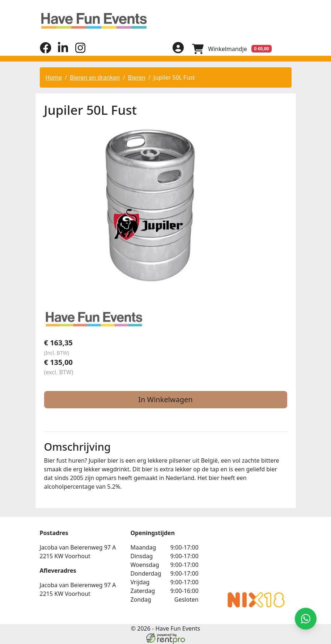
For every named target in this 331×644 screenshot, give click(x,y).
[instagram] (80, 51)
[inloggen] (177, 49)
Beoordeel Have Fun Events (250, 557)
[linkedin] (63, 51)
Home (54, 77)
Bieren (137, 77)
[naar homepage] (166, 21)
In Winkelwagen (165, 399)
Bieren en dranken (95, 77)
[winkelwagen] (232, 49)
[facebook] (46, 51)
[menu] (286, 49)
